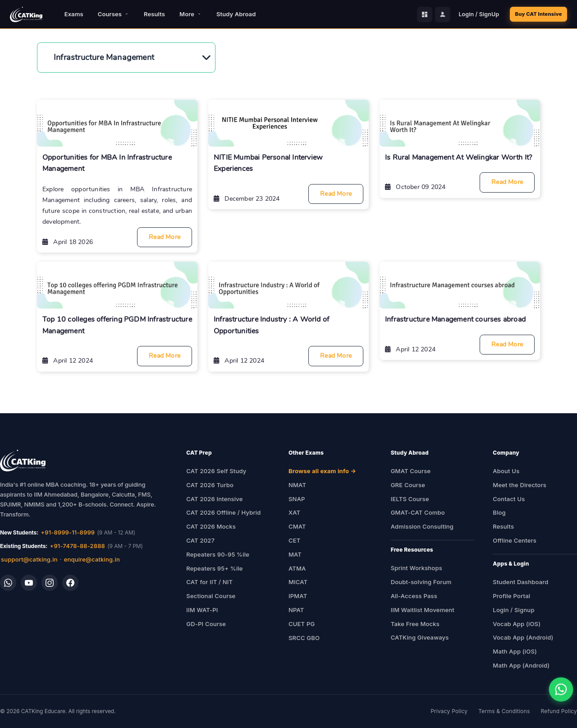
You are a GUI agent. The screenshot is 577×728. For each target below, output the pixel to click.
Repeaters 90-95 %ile (218, 554)
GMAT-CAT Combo (418, 512)
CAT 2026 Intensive (214, 499)
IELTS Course (410, 499)
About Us (506, 471)
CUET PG (302, 624)
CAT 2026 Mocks (211, 526)
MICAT (298, 582)
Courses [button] (114, 14)
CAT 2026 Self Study (216, 471)
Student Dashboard (520, 582)
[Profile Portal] (433, 14)
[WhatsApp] (8, 583)
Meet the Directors (520, 485)
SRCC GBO (304, 638)
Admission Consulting (422, 526)
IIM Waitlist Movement (423, 610)
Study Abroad (236, 14)
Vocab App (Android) (523, 637)
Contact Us (509, 499)
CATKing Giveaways (420, 637)
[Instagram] (50, 583)
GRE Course (408, 485)
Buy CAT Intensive (534, 14)
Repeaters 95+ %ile (214, 568)
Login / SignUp (469, 14)
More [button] (191, 14)
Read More (165, 237)
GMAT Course (411, 471)
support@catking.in (29, 559)
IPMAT (298, 596)
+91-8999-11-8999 (68, 532)
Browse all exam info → (322, 471)
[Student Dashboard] (415, 14)
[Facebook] (70, 583)
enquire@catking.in (92, 559)
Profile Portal (511, 596)
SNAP (297, 499)
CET (294, 540)
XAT (294, 512)
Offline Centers (515, 540)
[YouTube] (29, 583)
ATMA (297, 568)
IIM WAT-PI (202, 610)
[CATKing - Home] (26, 14)
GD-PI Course (206, 624)
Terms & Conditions (504, 711)
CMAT (297, 526)
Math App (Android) (521, 665)
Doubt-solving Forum (421, 582)
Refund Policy (559, 711)
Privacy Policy (449, 711)
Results (154, 14)
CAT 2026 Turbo (210, 485)
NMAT (297, 485)
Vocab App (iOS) (517, 624)
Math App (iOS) (515, 651)
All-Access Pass (414, 596)
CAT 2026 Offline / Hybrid (223, 512)
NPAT (296, 610)
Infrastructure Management (104, 57)
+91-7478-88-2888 (78, 546)
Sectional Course (211, 596)
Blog (499, 512)
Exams (74, 14)
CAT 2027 (200, 540)
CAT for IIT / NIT (209, 582)
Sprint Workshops (417, 568)
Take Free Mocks (415, 624)
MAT (295, 554)
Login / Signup (513, 610)
